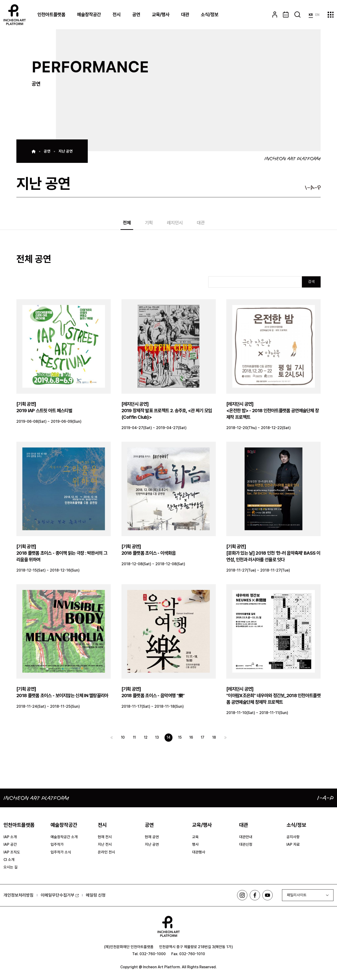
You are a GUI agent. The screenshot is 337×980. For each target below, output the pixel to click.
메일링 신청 (96, 896)
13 (157, 738)
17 (204, 738)
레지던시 (175, 223)
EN (317, 15)
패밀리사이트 (297, 896)
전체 (127, 223)
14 (169, 738)
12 (145, 738)
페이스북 (255, 896)
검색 (311, 282)
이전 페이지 (110, 738)
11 (133, 738)
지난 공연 (66, 151)
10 (122, 738)
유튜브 (267, 896)
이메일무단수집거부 (60, 896)
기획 (149, 223)
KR (311, 15)
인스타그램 (242, 896)
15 (180, 738)
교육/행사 (161, 15)
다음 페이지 (227, 738)
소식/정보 (210, 15)
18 (215, 738)
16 (192, 738)
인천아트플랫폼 (51, 15)
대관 (185, 15)
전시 (117, 15)
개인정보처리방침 (18, 896)
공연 (136, 15)
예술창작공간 (89, 15)
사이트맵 (331, 15)
